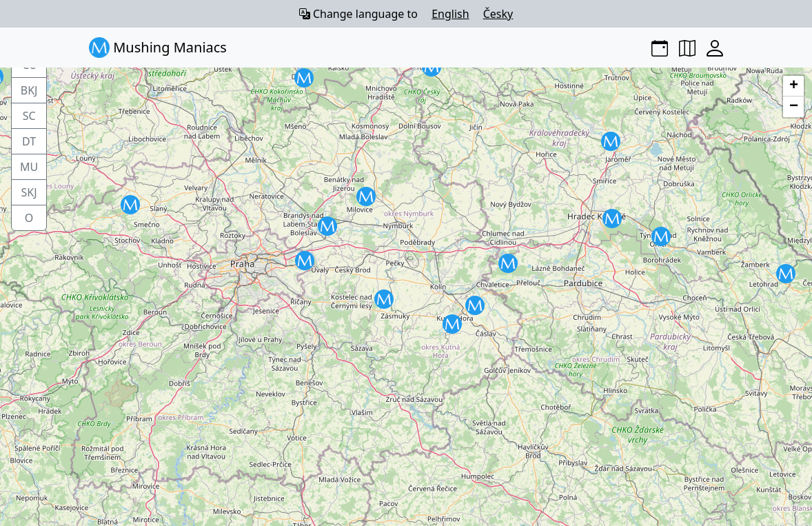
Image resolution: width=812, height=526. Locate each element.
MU (29, 167)
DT (29, 141)
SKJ (29, 192)
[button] (327, 226)
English (450, 14)
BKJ (29, 90)
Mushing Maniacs (158, 48)
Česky (498, 14)
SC (29, 116)
